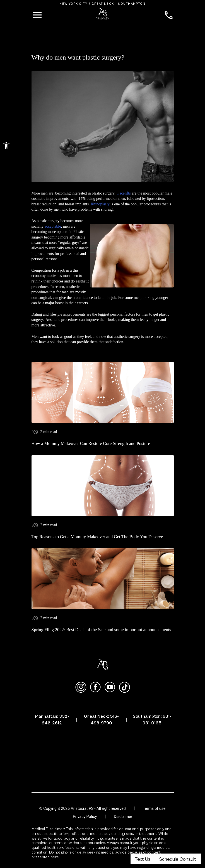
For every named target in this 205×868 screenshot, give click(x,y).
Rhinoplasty (100, 204)
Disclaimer (123, 817)
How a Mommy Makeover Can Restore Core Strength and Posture (91, 443)
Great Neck (103, 4)
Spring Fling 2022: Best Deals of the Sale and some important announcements (101, 630)
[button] (6, 145)
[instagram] (81, 687)
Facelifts (124, 193)
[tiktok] (124, 687)
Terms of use (154, 808)
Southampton (132, 4)
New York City (73, 4)
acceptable (53, 226)
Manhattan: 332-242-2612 (52, 720)
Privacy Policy (85, 817)
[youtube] (110, 687)
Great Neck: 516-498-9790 (101, 720)
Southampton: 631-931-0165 (152, 720)
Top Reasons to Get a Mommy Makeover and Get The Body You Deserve (97, 537)
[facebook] (95, 687)
